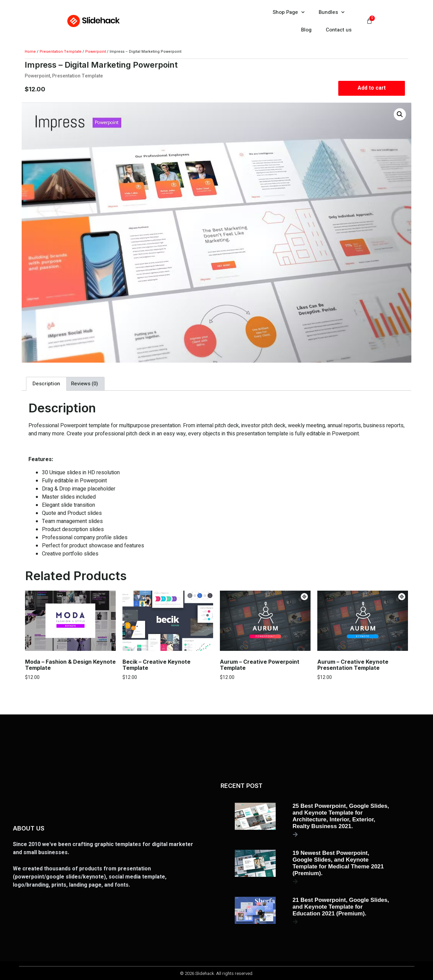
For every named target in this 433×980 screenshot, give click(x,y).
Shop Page (289, 12)
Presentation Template (61, 52)
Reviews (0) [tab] (85, 384)
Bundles (332, 12)
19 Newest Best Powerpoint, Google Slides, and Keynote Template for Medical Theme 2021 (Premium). (338, 863)
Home (30, 52)
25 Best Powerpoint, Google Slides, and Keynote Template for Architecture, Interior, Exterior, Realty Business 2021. (341, 816)
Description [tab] (46, 384)
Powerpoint (96, 52)
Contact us (339, 30)
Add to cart (372, 88)
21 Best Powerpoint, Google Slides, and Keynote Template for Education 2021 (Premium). (341, 907)
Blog (306, 30)
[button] (400, 114)
